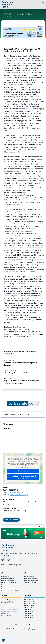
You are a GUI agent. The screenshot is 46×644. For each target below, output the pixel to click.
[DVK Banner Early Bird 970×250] (23, 529)
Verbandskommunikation (8, 589)
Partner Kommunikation (31, 603)
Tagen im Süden (29, 617)
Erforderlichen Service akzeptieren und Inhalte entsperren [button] (23, 477)
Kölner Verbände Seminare (9, 611)
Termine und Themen (30, 583)
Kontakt (4, 565)
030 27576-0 (14, 490)
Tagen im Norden (29, 615)
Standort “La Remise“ (7, 615)
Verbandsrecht (5, 585)
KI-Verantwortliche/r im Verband (10, 605)
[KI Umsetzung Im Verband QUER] (23, 29)
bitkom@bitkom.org (15, 492)
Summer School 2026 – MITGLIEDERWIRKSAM (8, 602)
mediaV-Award (28, 585)
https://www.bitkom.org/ (19, 495)
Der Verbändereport (30, 577)
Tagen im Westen (29, 611)
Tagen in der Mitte (29, 613)
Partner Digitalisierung (30, 601)
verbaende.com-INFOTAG (8, 607)
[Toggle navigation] (43, 2)
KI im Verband (5, 577)
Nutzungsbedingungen (30, 629)
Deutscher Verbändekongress (9, 609)
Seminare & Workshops (8, 599)
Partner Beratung (29, 605)
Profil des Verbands (11, 520)
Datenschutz (12, 629)
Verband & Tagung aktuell (31, 581)
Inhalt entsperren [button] (23, 471)
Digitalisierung (5, 587)
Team (39, 629)
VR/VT (19, 565)
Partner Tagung (29, 599)
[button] (3, 641)
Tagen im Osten (29, 609)
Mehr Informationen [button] (23, 467)
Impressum (20, 629)
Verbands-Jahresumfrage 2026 (10, 591)
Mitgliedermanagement (8, 579)
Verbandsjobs (28, 607)
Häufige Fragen (6, 613)
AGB (7, 629)
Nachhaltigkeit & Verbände (9, 583)
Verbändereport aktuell (31, 579)
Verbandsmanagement (8, 581)
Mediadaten (12, 565)
